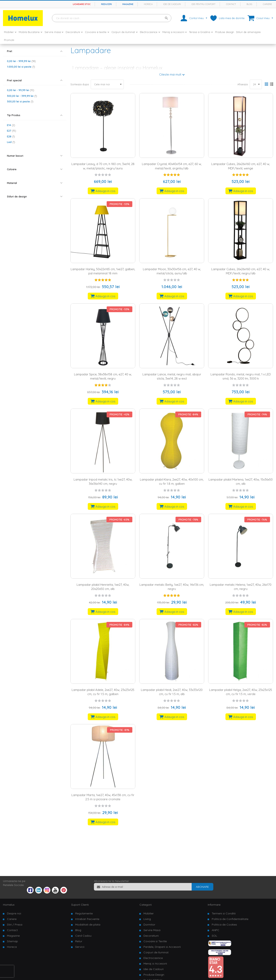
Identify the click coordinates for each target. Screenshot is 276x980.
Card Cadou (83, 936)
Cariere (267, 4)
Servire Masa (152, 930)
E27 (12, 131)
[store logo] (23, 18)
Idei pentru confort (203, 4)
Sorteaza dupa (80, 84)
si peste (21, 67)
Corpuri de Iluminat (156, 952)
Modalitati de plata (88, 925)
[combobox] (112, 18)
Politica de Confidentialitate (230, 919)
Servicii (80, 947)
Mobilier (149, 913)
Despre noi (14, 913)
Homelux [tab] (9, 905)
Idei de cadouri (172, 4)
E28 (11, 136)
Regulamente (84, 913)
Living (147, 919)
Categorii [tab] (146, 905)
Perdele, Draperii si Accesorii (162, 947)
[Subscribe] (202, 887)
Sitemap (12, 941)
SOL (214, 936)
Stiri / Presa (15, 925)
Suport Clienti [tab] (80, 905)
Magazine (128, 4)
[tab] (35, 51)
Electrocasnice (153, 958)
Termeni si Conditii (224, 913)
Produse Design (154, 975)
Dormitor (149, 925)
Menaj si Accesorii (155, 963)
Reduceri (106, 4)
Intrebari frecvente (87, 919)
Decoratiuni (151, 936)
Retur (79, 941)
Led (11, 142)
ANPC (216, 930)
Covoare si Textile (155, 941)
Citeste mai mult (170, 74)
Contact (231, 4)
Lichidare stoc (82, 4)
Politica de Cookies (224, 925)
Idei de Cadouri (154, 969)
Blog (249, 4)
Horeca (148, 4)
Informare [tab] (214, 905)
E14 (11, 125)
